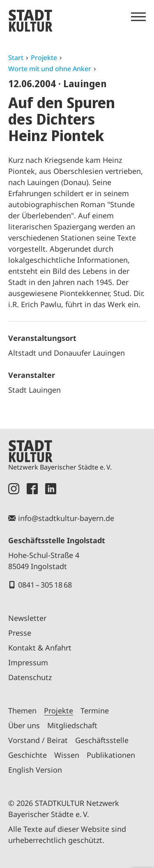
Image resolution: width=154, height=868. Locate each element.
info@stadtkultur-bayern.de (66, 518)
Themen (22, 711)
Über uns (24, 725)
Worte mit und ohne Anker (50, 69)
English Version (35, 770)
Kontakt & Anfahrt (40, 648)
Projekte (44, 58)
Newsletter (27, 618)
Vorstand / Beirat (38, 740)
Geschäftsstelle (102, 740)
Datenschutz (30, 677)
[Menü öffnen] (138, 17)
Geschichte (28, 755)
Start (16, 58)
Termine (95, 711)
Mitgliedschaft (72, 725)
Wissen (67, 755)
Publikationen (111, 755)
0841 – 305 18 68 (45, 585)
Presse (20, 633)
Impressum (28, 662)
